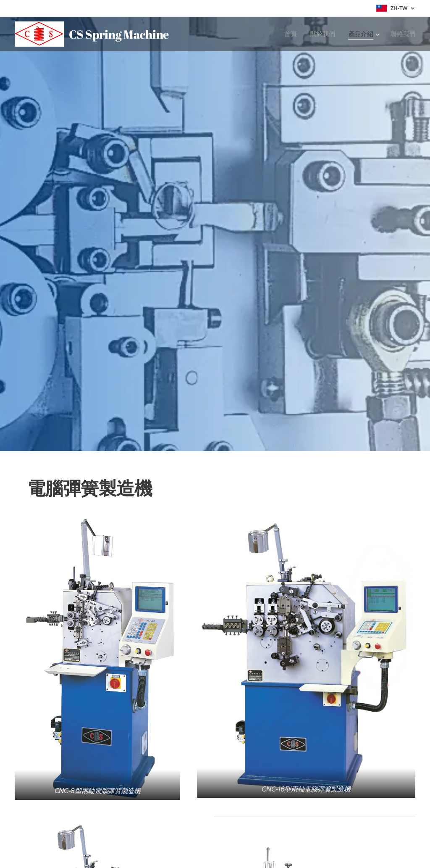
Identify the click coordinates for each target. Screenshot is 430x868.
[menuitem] (291, 34)
